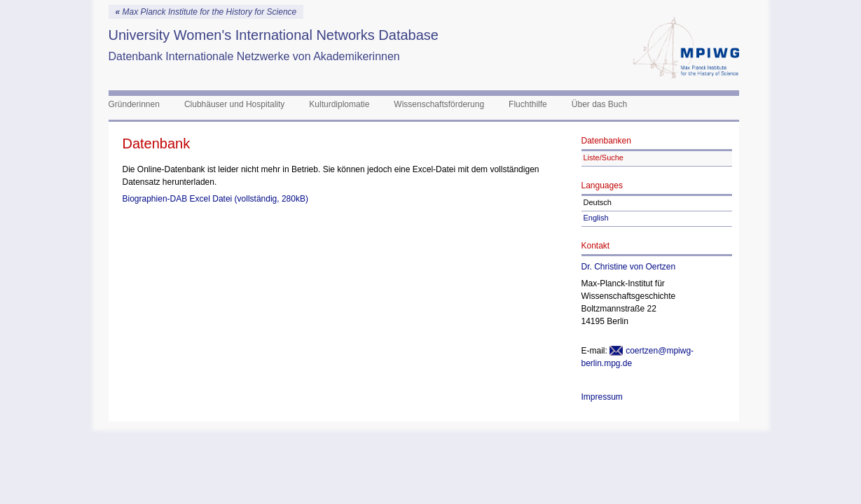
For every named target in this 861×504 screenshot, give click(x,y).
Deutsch (598, 202)
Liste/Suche (604, 157)
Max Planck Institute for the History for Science (206, 12)
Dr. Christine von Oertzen (629, 267)
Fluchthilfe (528, 104)
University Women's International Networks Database (274, 35)
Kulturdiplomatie (339, 104)
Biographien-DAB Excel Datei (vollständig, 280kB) (215, 199)
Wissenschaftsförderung (439, 104)
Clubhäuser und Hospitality (234, 104)
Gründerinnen (134, 104)
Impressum (602, 397)
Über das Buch (599, 104)
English (596, 218)
